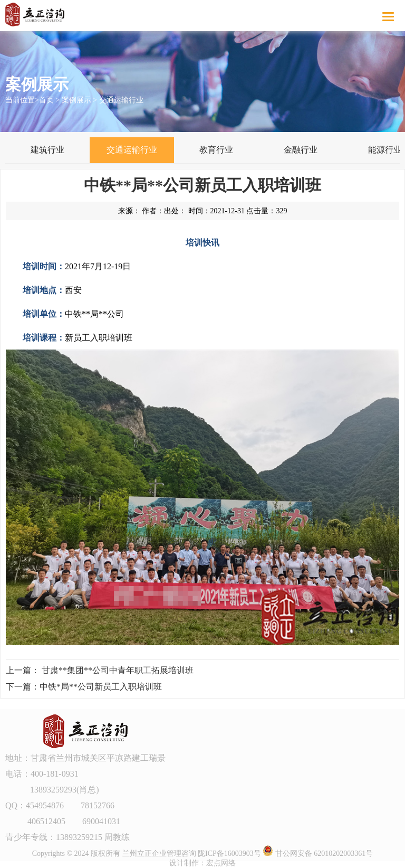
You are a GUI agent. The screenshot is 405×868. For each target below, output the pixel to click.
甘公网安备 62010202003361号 (318, 853)
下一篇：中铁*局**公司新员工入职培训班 (84, 687)
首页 (46, 100)
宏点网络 (221, 863)
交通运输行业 (121, 100)
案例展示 (76, 100)
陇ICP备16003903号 (229, 853)
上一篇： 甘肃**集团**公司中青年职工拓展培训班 (100, 670)
